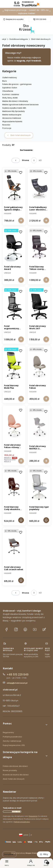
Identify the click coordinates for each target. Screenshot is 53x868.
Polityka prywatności (12, 737)
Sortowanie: (26, 150)
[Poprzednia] (3, 12)
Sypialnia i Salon (10, 88)
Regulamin (33, 816)
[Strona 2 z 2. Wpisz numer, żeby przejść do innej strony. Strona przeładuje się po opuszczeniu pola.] (34, 160)
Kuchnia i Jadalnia (11, 94)
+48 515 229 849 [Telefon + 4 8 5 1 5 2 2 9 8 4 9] (18, 675)
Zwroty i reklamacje (12, 741)
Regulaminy (8, 732)
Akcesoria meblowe (12, 118)
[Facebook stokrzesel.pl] (7, 630)
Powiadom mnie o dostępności (21, 520)
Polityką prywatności (22, 822)
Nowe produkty (10, 770)
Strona (25, 160)
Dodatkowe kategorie (19, 39)
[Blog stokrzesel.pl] (44, 630)
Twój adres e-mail (12, 808)
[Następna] (50, 12)
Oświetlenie (8, 91)
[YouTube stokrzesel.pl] (35, 630)
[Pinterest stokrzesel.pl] (25, 630)
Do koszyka (21, 220)
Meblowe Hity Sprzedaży (13, 111)
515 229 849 (41, 19)
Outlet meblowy (10, 78)
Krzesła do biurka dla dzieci (16, 775)
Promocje (7, 128)
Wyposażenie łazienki (12, 121)
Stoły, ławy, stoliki (10, 98)
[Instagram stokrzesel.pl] (16, 630)
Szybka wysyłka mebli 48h (14, 108)
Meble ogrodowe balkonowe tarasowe (20, 105)
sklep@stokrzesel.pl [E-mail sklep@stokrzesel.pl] (17, 683)
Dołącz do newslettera (16, 812)
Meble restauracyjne (12, 115)
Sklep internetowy (26, 853)
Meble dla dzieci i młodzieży (15, 101)
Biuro (5, 81)
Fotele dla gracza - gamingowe (17, 84)
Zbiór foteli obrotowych (41, 39)
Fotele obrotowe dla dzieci (15, 766)
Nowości (6, 125)
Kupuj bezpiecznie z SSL (14, 745)
